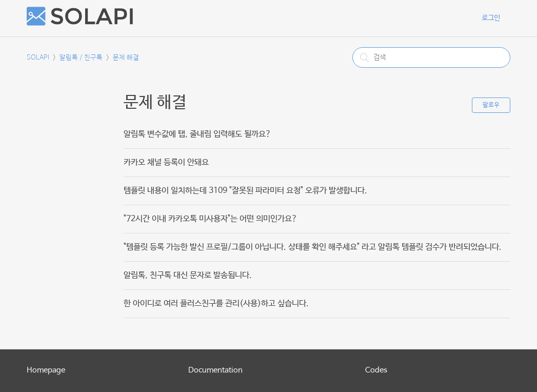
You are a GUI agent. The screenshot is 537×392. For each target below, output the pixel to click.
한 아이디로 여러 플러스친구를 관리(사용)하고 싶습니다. (216, 303)
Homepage (46, 370)
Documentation (215, 370)
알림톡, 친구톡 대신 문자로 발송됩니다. (188, 275)
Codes (376, 370)
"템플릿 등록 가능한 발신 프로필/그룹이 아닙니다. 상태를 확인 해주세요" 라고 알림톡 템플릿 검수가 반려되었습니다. (313, 247)
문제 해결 (126, 58)
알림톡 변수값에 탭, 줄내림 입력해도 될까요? (197, 134)
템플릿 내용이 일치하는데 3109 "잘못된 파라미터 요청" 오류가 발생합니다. (245, 191)
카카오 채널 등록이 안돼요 (166, 162)
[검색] (431, 57)
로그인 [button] (491, 18)
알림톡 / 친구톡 (81, 58)
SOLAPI (38, 58)
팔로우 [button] (491, 105)
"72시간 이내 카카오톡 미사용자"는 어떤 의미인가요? (211, 219)
